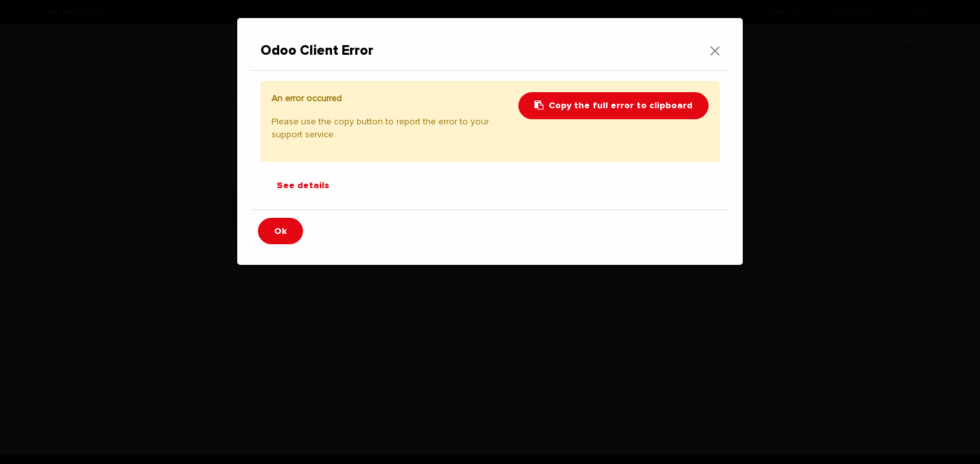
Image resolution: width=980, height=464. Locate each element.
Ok (280, 231)
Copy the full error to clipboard (613, 105)
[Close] (715, 51)
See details (303, 185)
